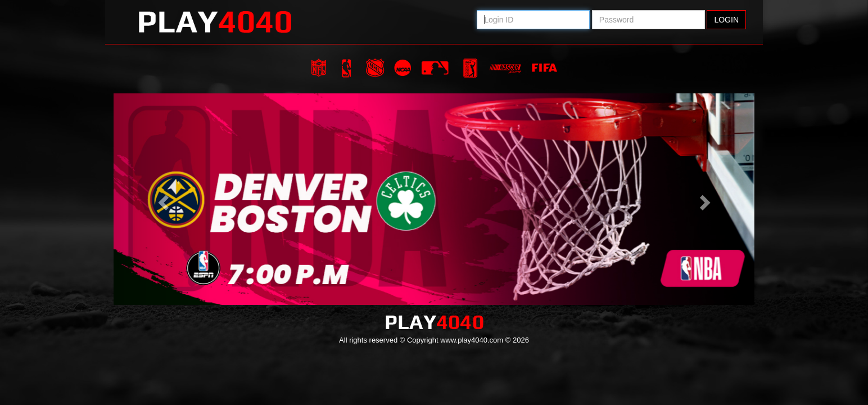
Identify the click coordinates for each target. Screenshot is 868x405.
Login (726, 20)
